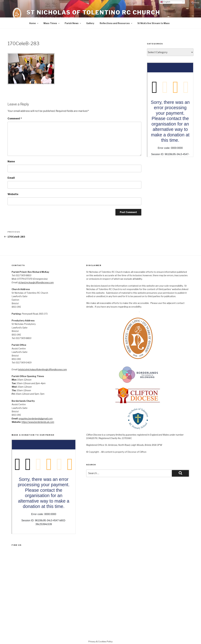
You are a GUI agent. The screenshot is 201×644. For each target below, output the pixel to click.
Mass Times (52, 23)
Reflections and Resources (116, 23)
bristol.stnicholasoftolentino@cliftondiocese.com (43, 369)
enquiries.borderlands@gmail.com (36, 419)
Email (11, 178)
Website (13, 194)
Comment (15, 119)
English (165, 2)
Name (11, 161)
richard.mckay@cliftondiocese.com (36, 282)
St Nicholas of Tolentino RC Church (93, 12)
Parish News (73, 23)
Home (34, 23)
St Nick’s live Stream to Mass (153, 23)
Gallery (90, 23)
